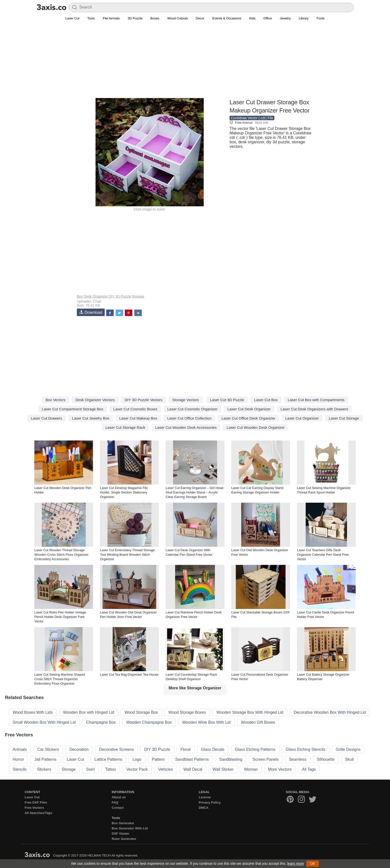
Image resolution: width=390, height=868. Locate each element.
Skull (349, 759)
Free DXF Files (36, 802)
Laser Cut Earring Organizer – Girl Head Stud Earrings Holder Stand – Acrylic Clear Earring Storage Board (195, 492)
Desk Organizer (96, 296)
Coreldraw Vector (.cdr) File (252, 118)
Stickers (44, 769)
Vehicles (166, 769)
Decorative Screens (116, 749)
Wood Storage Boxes (187, 712)
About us (119, 797)
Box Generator (123, 823)
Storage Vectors (186, 400)
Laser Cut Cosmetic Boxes (135, 409)
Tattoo (111, 769)
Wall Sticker (223, 769)
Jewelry (285, 18)
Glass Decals (213, 749)
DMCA (204, 808)
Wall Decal (193, 769)
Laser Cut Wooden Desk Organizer (256, 427)
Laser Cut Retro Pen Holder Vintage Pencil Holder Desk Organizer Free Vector (60, 617)
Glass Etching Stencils (306, 749)
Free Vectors (34, 808)
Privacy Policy (210, 802)
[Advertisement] (195, 62)
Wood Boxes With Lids (33, 712)
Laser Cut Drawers (46, 418)
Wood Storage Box (141, 712)
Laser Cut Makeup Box (138, 418)
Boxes (155, 18)
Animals (20, 749)
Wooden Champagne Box (149, 722)
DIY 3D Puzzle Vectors (143, 400)
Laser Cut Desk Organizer (249, 409)
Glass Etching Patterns (255, 749)
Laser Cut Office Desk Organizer (248, 418)
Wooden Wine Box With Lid (206, 722)
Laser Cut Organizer (302, 418)
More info (261, 123)
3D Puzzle (135, 18)
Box (80, 296)
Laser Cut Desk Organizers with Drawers (314, 409)
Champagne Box (101, 722)
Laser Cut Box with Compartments (316, 400)
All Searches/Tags (38, 813)
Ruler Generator (124, 839)
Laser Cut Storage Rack (125, 427)
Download (91, 312)
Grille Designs (348, 749)
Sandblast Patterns (192, 759)
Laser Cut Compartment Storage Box (73, 409)
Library (304, 18)
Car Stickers (48, 749)
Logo (137, 759)
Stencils (20, 769)
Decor (200, 18)
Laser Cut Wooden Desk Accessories (186, 427)
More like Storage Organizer (195, 688)
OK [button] (313, 864)
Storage (138, 296)
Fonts (321, 18)
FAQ (115, 802)
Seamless (298, 759)
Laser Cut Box (266, 400)
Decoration (79, 749)
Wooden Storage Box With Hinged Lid (250, 712)
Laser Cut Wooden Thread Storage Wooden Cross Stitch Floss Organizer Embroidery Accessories (61, 555)
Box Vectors (55, 400)
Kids (252, 18)
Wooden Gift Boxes (258, 722)
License (205, 797)
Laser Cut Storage (344, 418)
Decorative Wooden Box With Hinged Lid (330, 712)
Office (268, 18)
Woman (251, 769)
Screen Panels (266, 759)
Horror (18, 759)
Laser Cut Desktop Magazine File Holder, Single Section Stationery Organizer (124, 492)
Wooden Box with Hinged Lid (89, 712)
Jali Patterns (45, 759)
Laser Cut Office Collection (189, 418)
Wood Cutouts (178, 18)
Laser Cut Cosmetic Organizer (193, 409)
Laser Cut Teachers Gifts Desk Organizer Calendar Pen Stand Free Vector (323, 555)
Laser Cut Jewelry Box (91, 418)
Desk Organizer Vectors (95, 400)
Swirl (90, 769)
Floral (186, 749)
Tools (91, 18)
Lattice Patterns (108, 759)
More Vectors (280, 769)
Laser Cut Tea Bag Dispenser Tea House (129, 675)
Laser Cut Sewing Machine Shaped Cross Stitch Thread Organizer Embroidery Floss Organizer (60, 679)
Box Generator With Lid (130, 828)
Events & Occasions (227, 18)
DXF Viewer (121, 834)
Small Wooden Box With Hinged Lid (44, 722)
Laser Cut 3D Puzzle (227, 400)
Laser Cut (72, 18)
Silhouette (326, 759)
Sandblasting (231, 759)
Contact (118, 808)
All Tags (309, 769)
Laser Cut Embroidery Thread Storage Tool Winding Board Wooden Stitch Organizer (127, 555)
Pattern (158, 759)
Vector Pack (137, 769)
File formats (111, 18)
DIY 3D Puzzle (120, 296)
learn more (296, 864)
